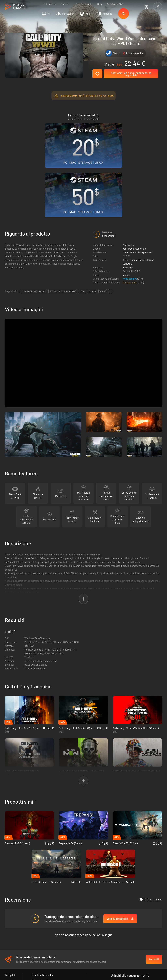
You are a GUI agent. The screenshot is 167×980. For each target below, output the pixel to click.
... (110, 225)
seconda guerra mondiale (34, 225)
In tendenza (50, 4)
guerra (92, 225)
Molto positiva (130, 213)
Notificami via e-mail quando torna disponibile (131, 74)
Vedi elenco (129, 179)
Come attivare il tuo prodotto (137, 187)
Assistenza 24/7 (115, 4)
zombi (82, 225)
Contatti (36, 926)
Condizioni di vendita (43, 909)
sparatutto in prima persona (63, 225)
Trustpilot (10, 909)
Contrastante (130, 217)
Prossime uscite (84, 4)
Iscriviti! (154, 894)
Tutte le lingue (151, 834)
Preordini (66, 4)
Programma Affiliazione (44, 920)
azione (103, 225)
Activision (128, 202)
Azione (126, 209)
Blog (99, 4)
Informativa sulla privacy (44, 915)
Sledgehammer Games (134, 194)
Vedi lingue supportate (134, 183)
